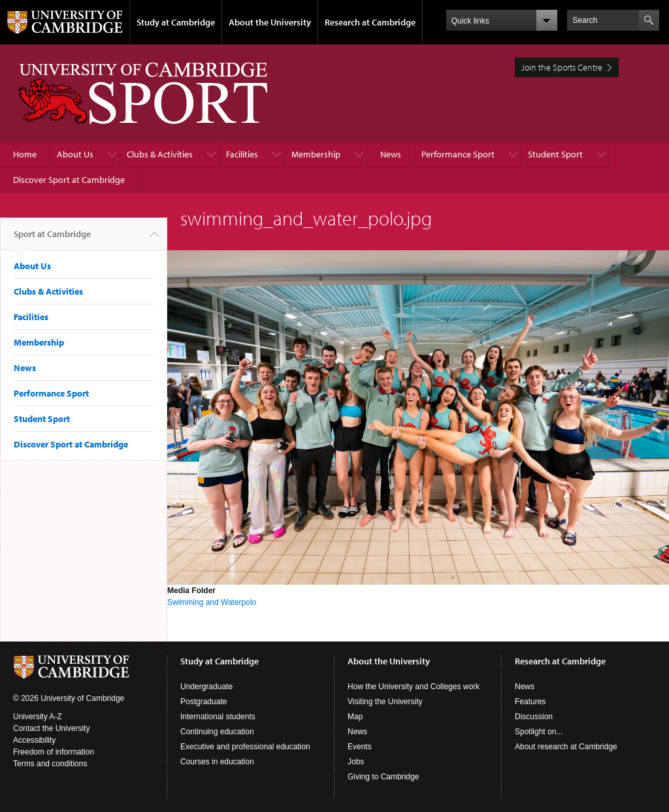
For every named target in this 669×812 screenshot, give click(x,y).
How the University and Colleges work (414, 687)
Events (360, 747)
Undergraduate (206, 687)
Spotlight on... (539, 732)
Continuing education (217, 732)
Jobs (356, 762)
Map (355, 717)
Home (25, 154)
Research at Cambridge (370, 22)
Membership (316, 154)
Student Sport (555, 154)
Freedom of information (54, 752)
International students (218, 717)
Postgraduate (204, 702)
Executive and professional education (245, 747)
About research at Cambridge (566, 747)
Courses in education (217, 762)
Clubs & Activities (160, 154)
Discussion (534, 717)
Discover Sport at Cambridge (69, 180)
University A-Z (38, 717)
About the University (270, 22)
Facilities (242, 154)
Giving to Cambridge (383, 777)
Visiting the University (385, 702)
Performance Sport (458, 154)
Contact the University (51, 728)
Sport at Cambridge (52, 239)
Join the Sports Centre (562, 67)
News (391, 154)
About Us (75, 154)
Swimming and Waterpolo (212, 602)
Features (530, 702)
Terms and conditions (50, 764)
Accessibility (34, 740)
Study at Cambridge (176, 22)
